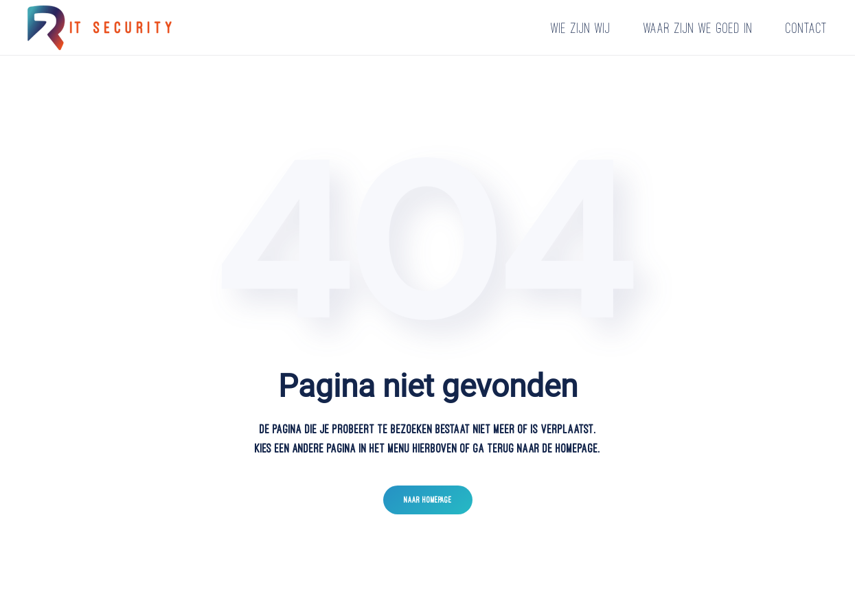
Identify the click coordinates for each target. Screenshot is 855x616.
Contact (807, 28)
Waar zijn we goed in (698, 28)
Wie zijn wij (581, 28)
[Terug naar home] (102, 27)
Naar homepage (428, 500)
